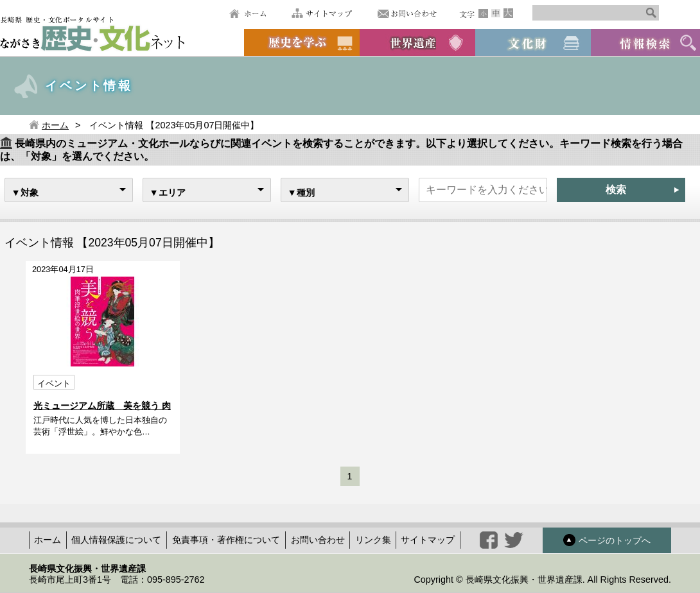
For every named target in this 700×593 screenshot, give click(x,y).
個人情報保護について (116, 540)
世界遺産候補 (417, 42)
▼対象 (25, 193)
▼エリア (168, 193)
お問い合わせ (407, 13)
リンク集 (373, 540)
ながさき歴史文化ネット (92, 33)
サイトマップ (322, 13)
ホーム (248, 13)
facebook (489, 540)
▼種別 (301, 193)
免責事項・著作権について (226, 540)
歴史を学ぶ (302, 42)
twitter (514, 540)
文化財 (533, 42)
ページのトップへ (607, 540)
